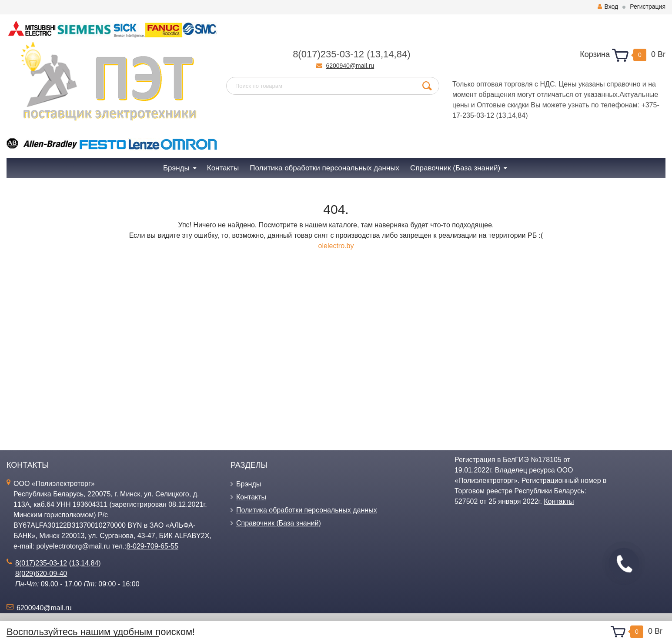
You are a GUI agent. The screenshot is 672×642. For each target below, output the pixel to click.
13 (375, 54)
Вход (608, 7)
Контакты (251, 497)
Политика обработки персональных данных (307, 510)
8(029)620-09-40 (41, 574)
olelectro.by (336, 246)
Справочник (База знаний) (279, 523)
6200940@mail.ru (350, 66)
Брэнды (249, 484)
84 (402, 54)
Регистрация (648, 7)
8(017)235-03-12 (328, 54)
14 (388, 54)
